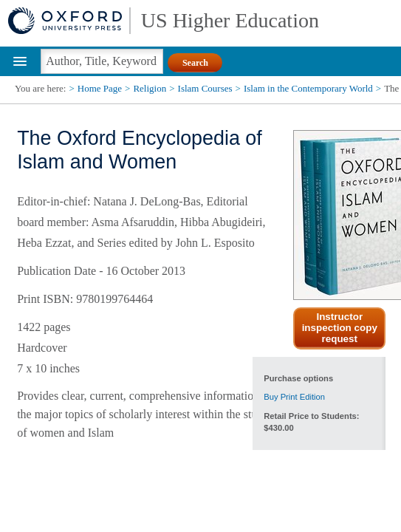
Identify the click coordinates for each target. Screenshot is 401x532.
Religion (150, 88)
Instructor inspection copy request (340, 328)
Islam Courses (205, 88)
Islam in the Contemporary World (308, 88)
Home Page (100, 88)
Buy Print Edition (294, 397)
